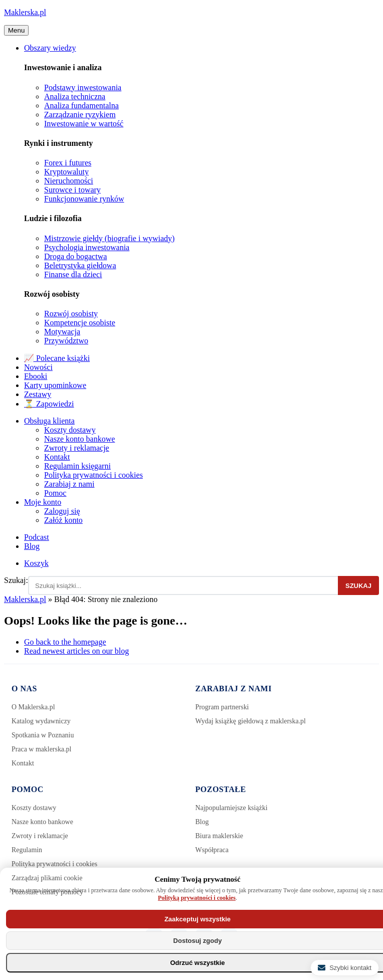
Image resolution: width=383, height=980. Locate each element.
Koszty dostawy (70, 430)
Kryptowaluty (66, 172)
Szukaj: (16, 580)
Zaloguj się (62, 511)
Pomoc (55, 493)
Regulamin (27, 850)
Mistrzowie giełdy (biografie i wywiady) (109, 238)
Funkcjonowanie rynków (84, 199)
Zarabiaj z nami (69, 484)
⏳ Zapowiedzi (49, 404)
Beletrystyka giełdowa (80, 265)
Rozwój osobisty (71, 314)
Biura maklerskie (220, 836)
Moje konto (43, 502)
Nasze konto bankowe (79, 439)
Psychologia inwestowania (87, 247)
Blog (32, 546)
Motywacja (62, 332)
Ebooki (36, 376)
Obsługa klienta (49, 421)
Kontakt (57, 457)
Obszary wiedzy (50, 48)
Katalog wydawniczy (41, 721)
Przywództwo (66, 341)
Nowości (38, 367)
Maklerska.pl (25, 12)
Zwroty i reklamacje (77, 448)
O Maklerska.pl (33, 707)
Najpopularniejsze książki (232, 808)
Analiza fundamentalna (81, 106)
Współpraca (212, 850)
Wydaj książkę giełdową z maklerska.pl (251, 721)
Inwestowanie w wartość (84, 124)
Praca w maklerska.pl (42, 749)
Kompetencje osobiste (80, 323)
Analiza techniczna (75, 96)
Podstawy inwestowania (83, 87)
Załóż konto (63, 520)
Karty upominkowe (55, 385)
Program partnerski (223, 707)
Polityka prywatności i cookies (93, 475)
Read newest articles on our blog (76, 651)
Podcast (37, 537)
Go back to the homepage (65, 642)
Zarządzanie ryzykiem (80, 115)
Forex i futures (68, 163)
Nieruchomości (69, 181)
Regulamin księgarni (77, 466)
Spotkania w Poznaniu (43, 735)
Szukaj (358, 586)
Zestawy (38, 394)
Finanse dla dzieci (73, 274)
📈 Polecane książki (57, 358)
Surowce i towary (72, 190)
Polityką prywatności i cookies (197, 898)
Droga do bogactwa (75, 256)
